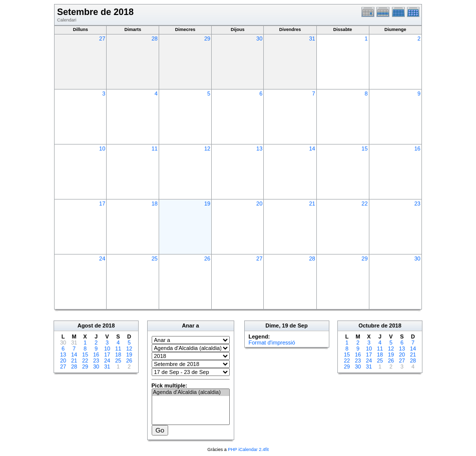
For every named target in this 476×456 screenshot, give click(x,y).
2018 (109, 325)
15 (364, 148)
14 (312, 148)
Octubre (369, 325)
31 (312, 38)
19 (207, 203)
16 (417, 148)
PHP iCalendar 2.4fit (248, 449)
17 (102, 203)
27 (102, 38)
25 (155, 258)
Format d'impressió (272, 342)
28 (155, 38)
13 (259, 148)
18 (155, 203)
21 (312, 203)
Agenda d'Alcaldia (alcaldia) (191, 392)
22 (364, 203)
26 (207, 258)
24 (102, 258)
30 (259, 38)
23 (417, 203)
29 (207, 38)
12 (207, 148)
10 (102, 148)
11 (155, 148)
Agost (85, 325)
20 (259, 203)
